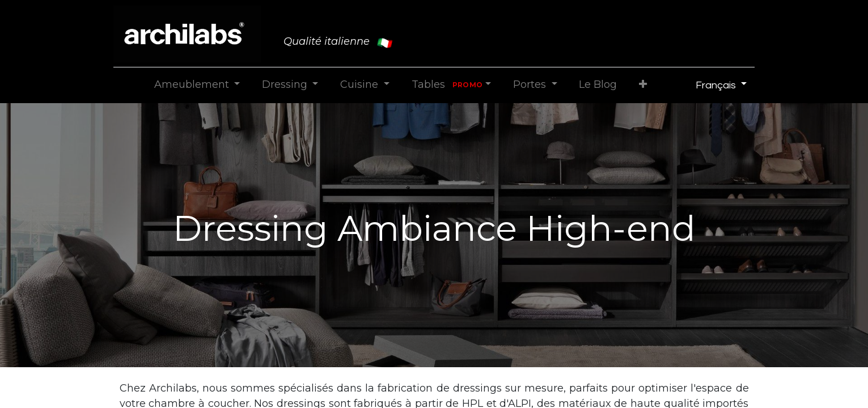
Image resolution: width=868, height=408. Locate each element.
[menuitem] (598, 85)
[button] (643, 85)
